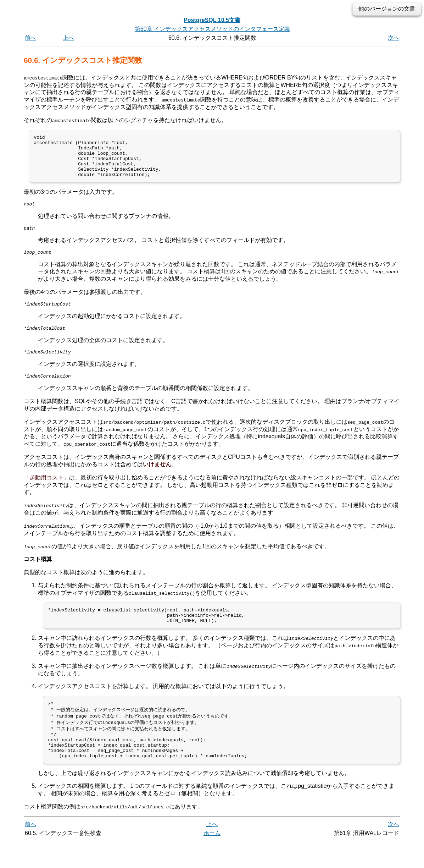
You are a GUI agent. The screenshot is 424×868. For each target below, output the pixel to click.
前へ (30, 38)
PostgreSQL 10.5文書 (212, 20)
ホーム (212, 860)
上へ (68, 38)
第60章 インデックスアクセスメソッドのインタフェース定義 (212, 29)
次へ (394, 38)
